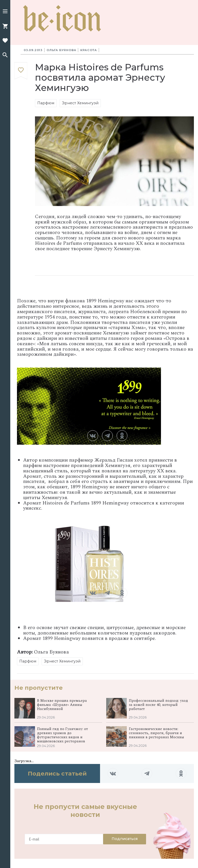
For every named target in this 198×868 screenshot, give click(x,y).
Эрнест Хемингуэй (80, 103)
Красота (89, 50)
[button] (5, 12)
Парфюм (46, 103)
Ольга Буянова (61, 50)
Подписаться (125, 839)
